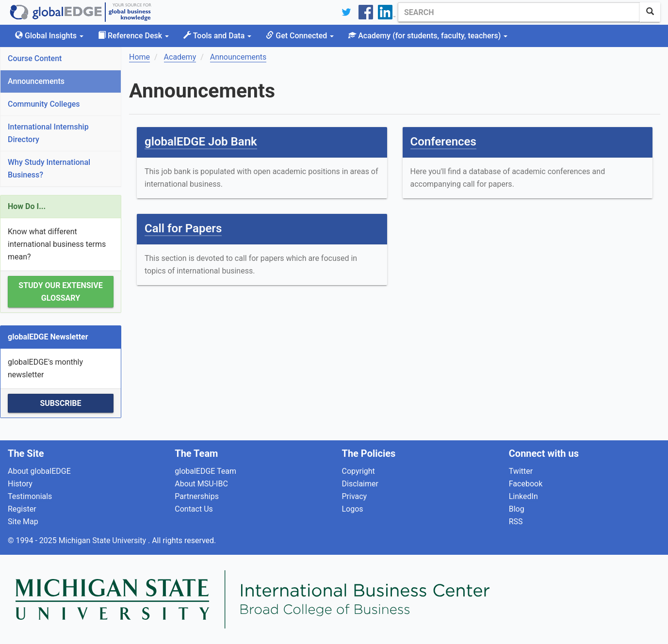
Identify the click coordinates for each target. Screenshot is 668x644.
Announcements (36, 81)
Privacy (355, 496)
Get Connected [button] (300, 36)
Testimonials (30, 496)
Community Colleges (44, 104)
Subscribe (60, 403)
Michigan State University (103, 540)
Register (22, 509)
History (20, 484)
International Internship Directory (48, 133)
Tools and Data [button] (217, 36)
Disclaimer (360, 484)
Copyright (358, 471)
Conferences (443, 142)
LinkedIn (523, 496)
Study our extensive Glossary (60, 292)
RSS (516, 522)
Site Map (23, 522)
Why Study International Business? (49, 169)
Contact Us (194, 509)
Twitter (521, 471)
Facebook (526, 484)
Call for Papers (183, 228)
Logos (353, 509)
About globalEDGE (39, 471)
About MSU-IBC (201, 484)
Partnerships (197, 496)
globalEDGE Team (205, 471)
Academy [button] (428, 36)
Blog (517, 509)
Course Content (35, 58)
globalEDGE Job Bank (201, 142)
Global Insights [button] (49, 36)
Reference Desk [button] (133, 36)
